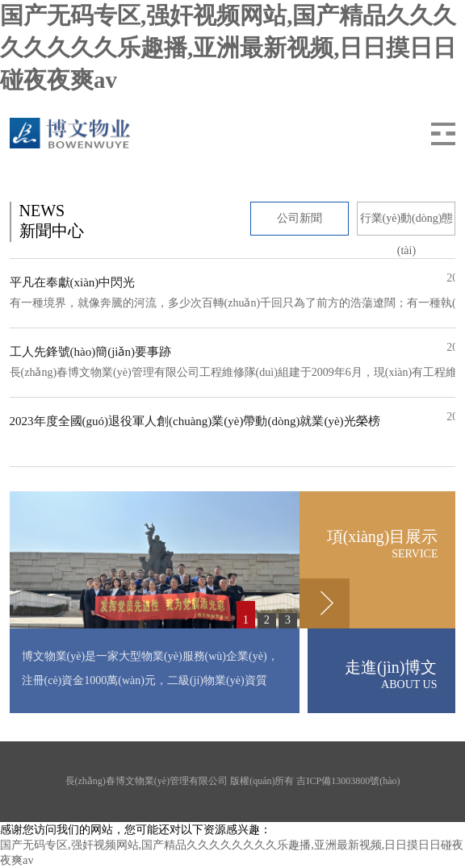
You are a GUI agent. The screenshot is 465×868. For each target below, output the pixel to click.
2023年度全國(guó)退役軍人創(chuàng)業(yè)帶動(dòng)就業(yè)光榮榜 (195, 421)
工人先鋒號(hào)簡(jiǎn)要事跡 (90, 352)
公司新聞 (300, 218)
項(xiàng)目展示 (369, 544)
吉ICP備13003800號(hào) (348, 781)
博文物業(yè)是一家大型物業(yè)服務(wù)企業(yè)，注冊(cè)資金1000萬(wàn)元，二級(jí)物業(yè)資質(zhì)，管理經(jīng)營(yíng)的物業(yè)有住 (150, 680)
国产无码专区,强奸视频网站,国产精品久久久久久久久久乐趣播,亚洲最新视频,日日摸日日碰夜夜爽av (228, 48)
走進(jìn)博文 (372, 675)
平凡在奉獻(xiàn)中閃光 (73, 282)
